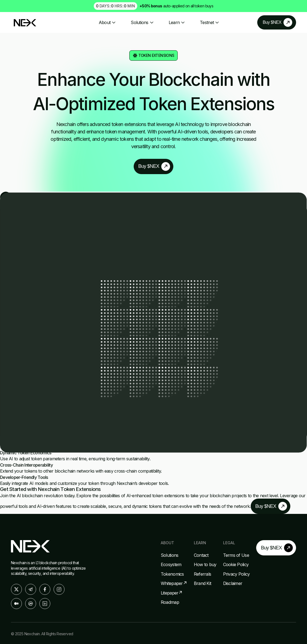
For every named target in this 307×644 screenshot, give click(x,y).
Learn (177, 22)
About (107, 22)
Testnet (210, 22)
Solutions (142, 22)
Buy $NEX (274, 22)
